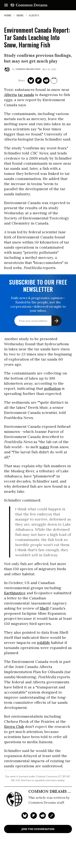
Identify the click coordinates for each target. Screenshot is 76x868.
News (20, 15)
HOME (8, 15)
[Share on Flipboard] (39, 80)
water (44, 447)
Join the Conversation (38, 829)
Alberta (10, 95)
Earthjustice (15, 593)
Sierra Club (14, 727)
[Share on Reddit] (46, 80)
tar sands (26, 95)
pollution (52, 388)
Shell (44, 608)
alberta (34, 15)
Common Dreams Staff (28, 69)
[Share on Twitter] (31, 80)
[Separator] (54, 80)
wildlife (43, 643)
